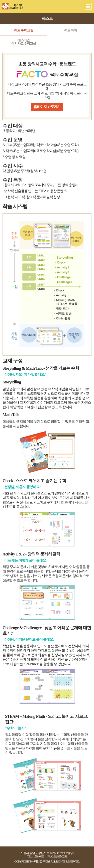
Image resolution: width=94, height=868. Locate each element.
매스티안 (24, 42)
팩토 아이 (70, 30)
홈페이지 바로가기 (47, 107)
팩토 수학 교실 (24, 30)
